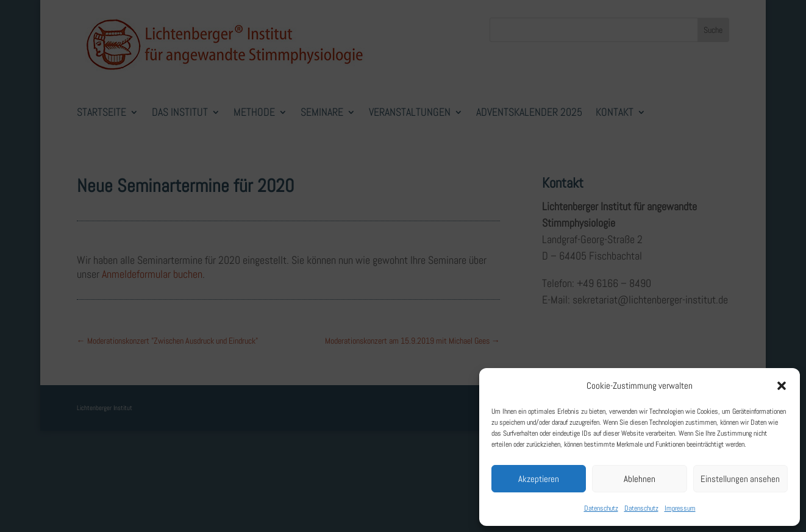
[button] (782, 386)
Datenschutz (601, 508)
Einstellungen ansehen (740, 479)
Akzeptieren (539, 479)
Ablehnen (640, 479)
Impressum (680, 508)
